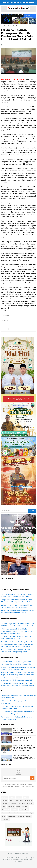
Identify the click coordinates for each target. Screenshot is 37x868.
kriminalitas (6, 819)
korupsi (29, 816)
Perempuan (6, 810)
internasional (12, 816)
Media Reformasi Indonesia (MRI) (24, 858)
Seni (10, 813)
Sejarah (4, 813)
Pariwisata (25, 807)
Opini (18, 807)
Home (4, 25)
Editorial (26, 797)
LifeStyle (13, 803)
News (4, 807)
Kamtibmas (20, 800)
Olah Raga (11, 807)
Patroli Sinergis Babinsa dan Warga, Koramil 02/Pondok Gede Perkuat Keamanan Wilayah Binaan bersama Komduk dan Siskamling (17, 644)
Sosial (16, 813)
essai (4, 816)
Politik (21, 810)
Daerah (19, 797)
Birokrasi (5, 797)
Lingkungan (22, 803)
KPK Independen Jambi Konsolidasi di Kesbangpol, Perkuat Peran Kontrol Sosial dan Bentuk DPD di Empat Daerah (17, 631)
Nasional (30, 803)
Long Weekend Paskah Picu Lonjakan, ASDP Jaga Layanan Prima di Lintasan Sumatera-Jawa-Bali (24, 758)
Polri (27, 810)
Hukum (12, 800)
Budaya (12, 797)
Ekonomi (5, 800)
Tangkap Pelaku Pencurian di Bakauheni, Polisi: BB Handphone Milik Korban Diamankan (23, 739)
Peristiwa (15, 810)
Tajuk (32, 813)
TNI (27, 813)
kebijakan (21, 816)
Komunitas (5, 803)
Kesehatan (29, 800)
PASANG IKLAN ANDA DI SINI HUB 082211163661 (20, 399)
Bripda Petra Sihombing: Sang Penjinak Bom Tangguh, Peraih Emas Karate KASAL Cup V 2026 (23, 731)
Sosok (22, 813)
